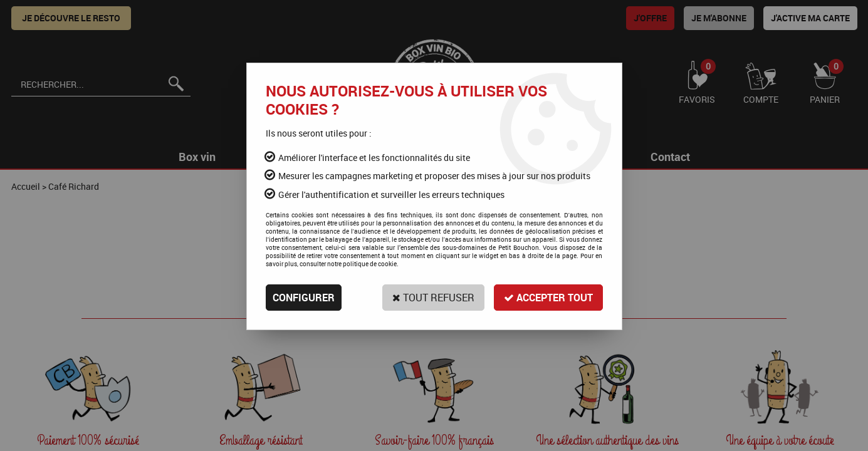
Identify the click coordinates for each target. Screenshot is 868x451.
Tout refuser (433, 298)
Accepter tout (548, 298)
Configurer (304, 298)
